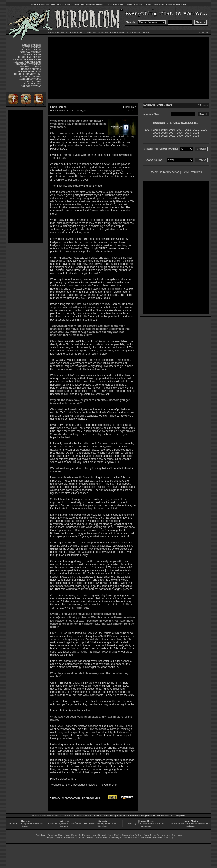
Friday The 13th (118, 815)
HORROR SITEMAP (31, 86)
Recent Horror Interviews (165, 172)
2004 (196, 133)
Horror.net (26, 821)
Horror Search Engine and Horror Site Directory (26, 825)
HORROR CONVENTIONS (28, 74)
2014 (172, 130)
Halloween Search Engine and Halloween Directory (103, 825)
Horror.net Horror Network (94, 835)
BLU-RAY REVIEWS (31, 52)
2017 (148, 130)
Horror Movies (191, 821)
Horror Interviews (114, 4)
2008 (164, 133)
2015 (164, 130)
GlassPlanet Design (131, 838)
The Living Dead (177, 815)
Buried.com (64, 821)
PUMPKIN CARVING (30, 76)
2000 (180, 136)
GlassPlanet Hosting (164, 838)
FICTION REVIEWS (31, 50)
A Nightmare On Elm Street (153, 815)
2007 (172, 133)
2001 (172, 136)
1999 (188, 136)
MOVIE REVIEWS (32, 47)
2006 (180, 133)
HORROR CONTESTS (30, 79)
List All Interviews (192, 172)
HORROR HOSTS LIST (29, 72)
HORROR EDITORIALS (29, 67)
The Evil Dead (101, 815)
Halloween (133, 815)
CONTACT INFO (33, 84)
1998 (196, 136)
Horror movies (54, 823)
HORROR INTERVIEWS (29, 64)
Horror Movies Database (43, 4)
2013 (180, 130)
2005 (188, 133)
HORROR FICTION (31, 69)
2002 (164, 136)
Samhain (103, 821)
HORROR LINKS (32, 81)
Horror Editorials (134, 4)
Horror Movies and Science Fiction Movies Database (191, 825)
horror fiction (75, 823)
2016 (156, 130)
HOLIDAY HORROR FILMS (27, 62)
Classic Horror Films (176, 4)
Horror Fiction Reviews (92, 4)
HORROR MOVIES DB (30, 57)
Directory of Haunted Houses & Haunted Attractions (146, 825)
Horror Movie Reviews (68, 4)
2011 (196, 130)
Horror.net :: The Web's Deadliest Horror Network (88, 838)
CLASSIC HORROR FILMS (27, 59)
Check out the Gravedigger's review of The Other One (85, 785)
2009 (156, 133)
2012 (188, 130)
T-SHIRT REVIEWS (31, 55)
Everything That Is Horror (59, 835)
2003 (156, 136)
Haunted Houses (146, 821)
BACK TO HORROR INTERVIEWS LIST (76, 798)
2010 (204, 130)
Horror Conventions (154, 4)
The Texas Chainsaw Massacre (77, 815)
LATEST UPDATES (32, 45)
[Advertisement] (26, 176)
